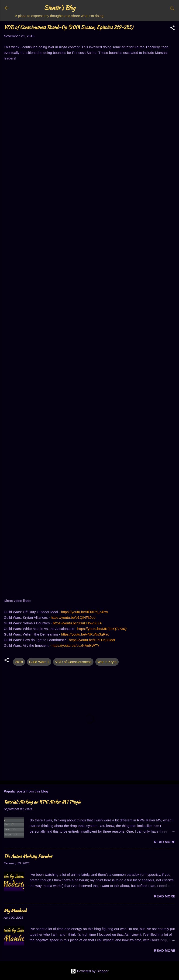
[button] (172, 29)
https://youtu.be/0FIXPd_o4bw (84, 612)
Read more (165, 842)
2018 (19, 662)
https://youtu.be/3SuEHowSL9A (77, 623)
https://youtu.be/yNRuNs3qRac (85, 634)
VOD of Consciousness (73, 662)
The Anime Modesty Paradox (28, 856)
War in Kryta (107, 662)
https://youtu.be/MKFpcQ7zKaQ (102, 629)
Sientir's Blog (60, 8)
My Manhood (15, 911)
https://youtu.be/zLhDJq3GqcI (92, 640)
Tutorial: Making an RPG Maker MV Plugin (42, 802)
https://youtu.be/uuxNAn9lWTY (75, 645)
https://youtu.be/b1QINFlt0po (73, 617)
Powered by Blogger (89, 971)
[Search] (172, 9)
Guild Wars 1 (39, 662)
